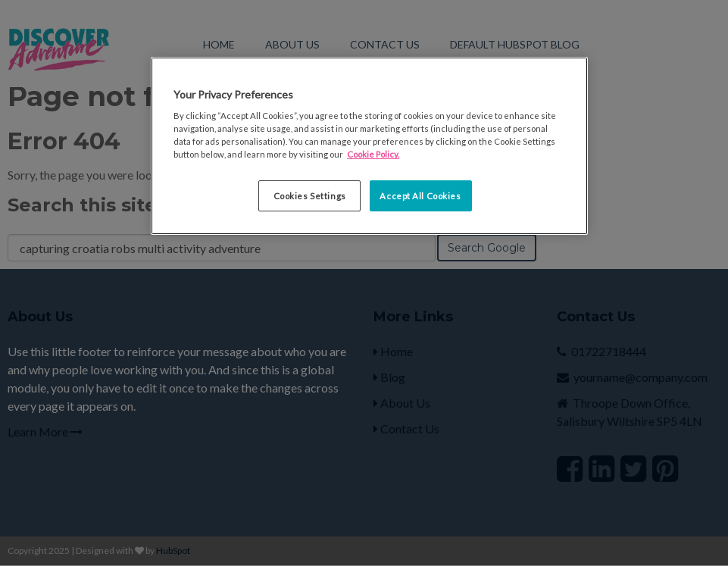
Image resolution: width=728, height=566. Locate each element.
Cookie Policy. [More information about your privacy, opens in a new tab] (373, 154)
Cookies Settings (310, 196)
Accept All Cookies (420, 196)
